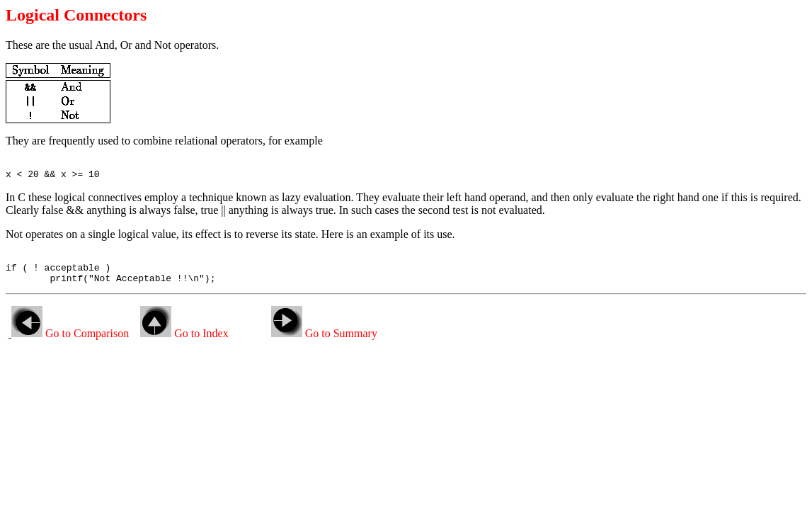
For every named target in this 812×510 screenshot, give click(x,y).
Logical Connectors (76, 15)
